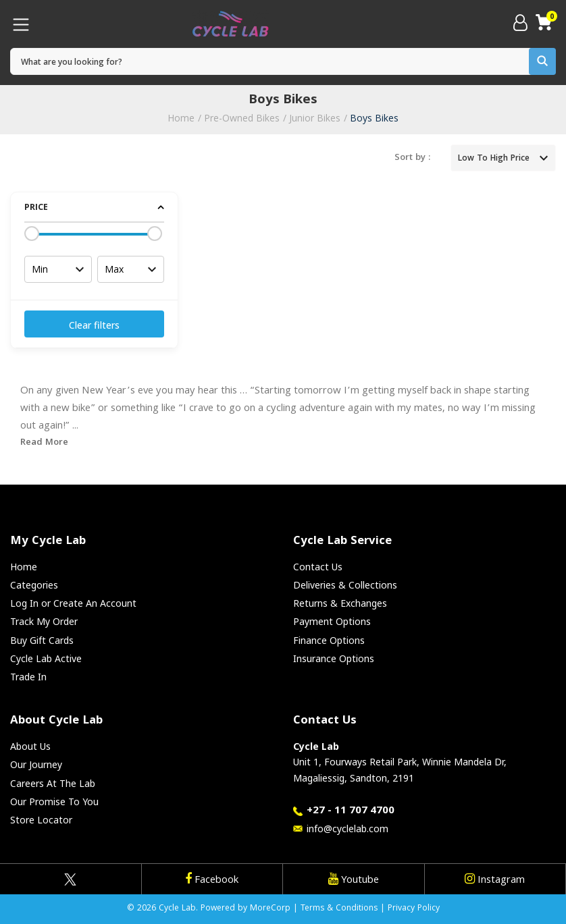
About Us (30, 746)
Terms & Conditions (339, 909)
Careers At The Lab (53, 783)
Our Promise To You (54, 801)
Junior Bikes (315, 118)
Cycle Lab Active (46, 658)
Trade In (28, 677)
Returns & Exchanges (340, 603)
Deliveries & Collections (345, 585)
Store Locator (41, 820)
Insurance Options (334, 658)
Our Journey (36, 764)
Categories (34, 585)
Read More (44, 443)
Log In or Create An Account (73, 603)
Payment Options (332, 621)
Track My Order (44, 621)
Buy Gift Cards (42, 640)
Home (181, 118)
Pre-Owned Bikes (242, 118)
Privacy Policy (414, 909)
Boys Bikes (374, 118)
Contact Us (318, 567)
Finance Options (329, 640)
